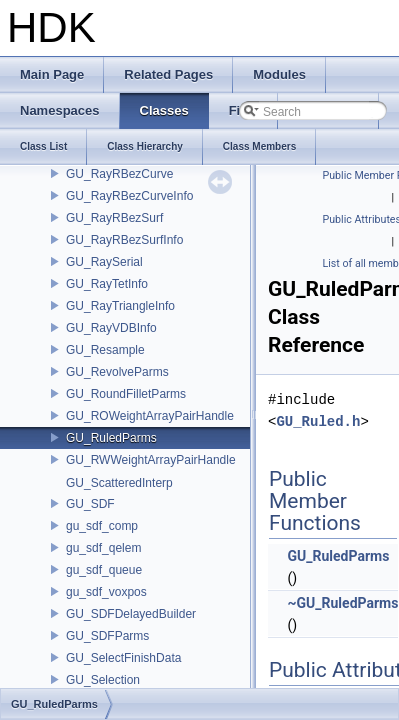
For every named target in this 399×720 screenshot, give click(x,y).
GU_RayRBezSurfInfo (124, 240)
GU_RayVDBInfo (111, 328)
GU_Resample (105, 350)
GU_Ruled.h (318, 421)
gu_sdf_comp (102, 526)
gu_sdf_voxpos (106, 592)
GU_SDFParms (107, 636)
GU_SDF (90, 504)
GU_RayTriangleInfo (120, 306)
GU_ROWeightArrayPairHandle (150, 416)
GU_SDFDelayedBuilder (131, 614)
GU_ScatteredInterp (119, 483)
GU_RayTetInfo (107, 284)
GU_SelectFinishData (123, 658)
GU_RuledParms (111, 438)
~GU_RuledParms (342, 603)
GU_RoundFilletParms (126, 394)
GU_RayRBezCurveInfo (129, 196)
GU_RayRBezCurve (119, 174)
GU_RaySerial (104, 262)
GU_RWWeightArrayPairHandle (151, 460)
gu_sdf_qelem (103, 548)
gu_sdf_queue (104, 570)
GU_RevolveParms (117, 372)
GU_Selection (103, 680)
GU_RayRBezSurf (114, 218)
